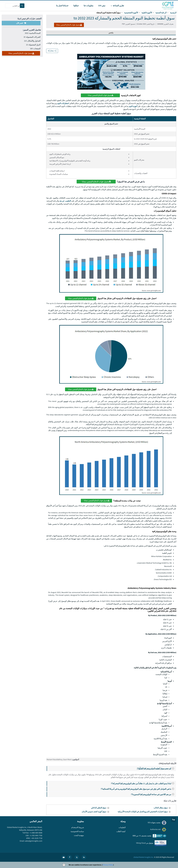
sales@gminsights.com (33, 841)
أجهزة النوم (133, 106)
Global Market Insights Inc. (144, 857)
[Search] (22, 6)
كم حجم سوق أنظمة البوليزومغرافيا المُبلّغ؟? (156, 768)
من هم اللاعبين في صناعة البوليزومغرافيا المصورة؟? (153, 794)
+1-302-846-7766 (36, 835)
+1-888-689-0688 (36, 833)
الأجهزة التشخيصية (131, 13)
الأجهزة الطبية (147, 13)
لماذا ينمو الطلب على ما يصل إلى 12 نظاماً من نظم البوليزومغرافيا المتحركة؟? (143, 783)
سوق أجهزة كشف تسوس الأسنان (94, 812)
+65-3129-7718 (37, 838)
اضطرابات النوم (63, 103)
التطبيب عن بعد (65, 201)
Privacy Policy (108, 865)
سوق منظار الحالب (161, 808)
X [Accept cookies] (64, 865)
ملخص (111, 33)
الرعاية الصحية (161, 13)
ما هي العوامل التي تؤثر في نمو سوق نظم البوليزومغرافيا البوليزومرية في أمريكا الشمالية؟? (138, 789)
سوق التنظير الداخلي (99, 808)
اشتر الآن (21, 23)
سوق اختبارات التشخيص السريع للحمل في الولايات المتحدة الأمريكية (143, 812)
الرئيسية (173, 13)
